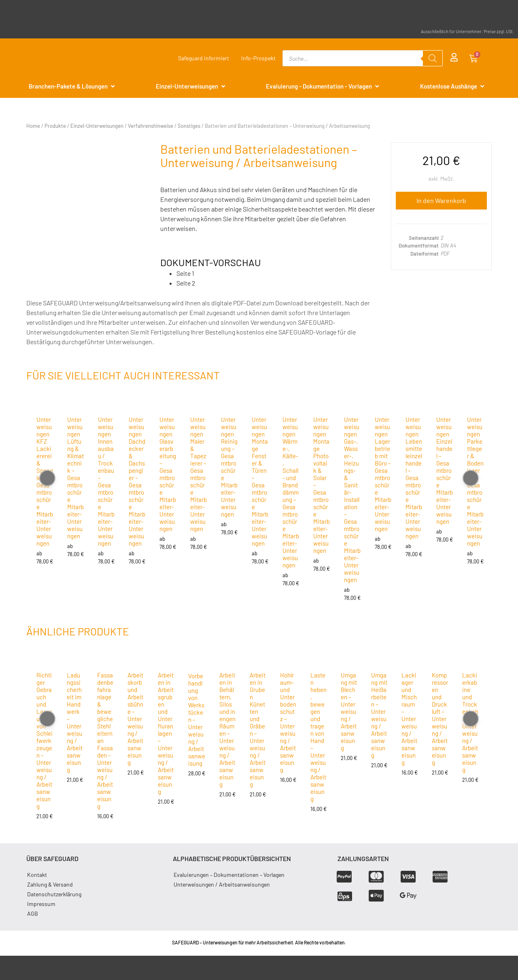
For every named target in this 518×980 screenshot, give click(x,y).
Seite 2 (186, 283)
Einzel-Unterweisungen (97, 126)
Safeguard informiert (204, 58)
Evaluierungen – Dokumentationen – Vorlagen (229, 875)
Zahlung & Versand (50, 884)
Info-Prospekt (258, 58)
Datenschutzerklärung (54, 894)
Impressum (41, 904)
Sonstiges (189, 126)
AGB (33, 913)
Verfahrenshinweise (151, 126)
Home (33, 126)
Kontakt (37, 875)
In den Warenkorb (441, 200)
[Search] (433, 58)
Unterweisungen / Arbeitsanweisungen (222, 884)
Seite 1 (185, 273)
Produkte (55, 126)
